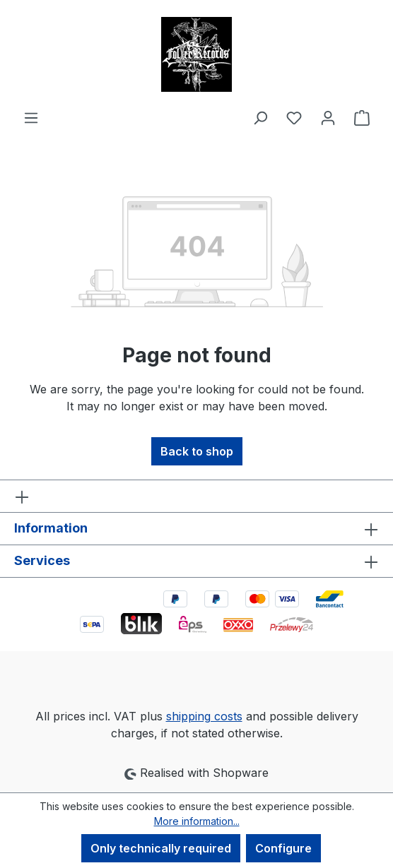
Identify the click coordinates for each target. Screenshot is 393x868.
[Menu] (31, 117)
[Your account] (328, 117)
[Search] (260, 117)
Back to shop (197, 451)
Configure (283, 848)
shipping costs (204, 716)
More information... (197, 821)
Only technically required (161, 848)
